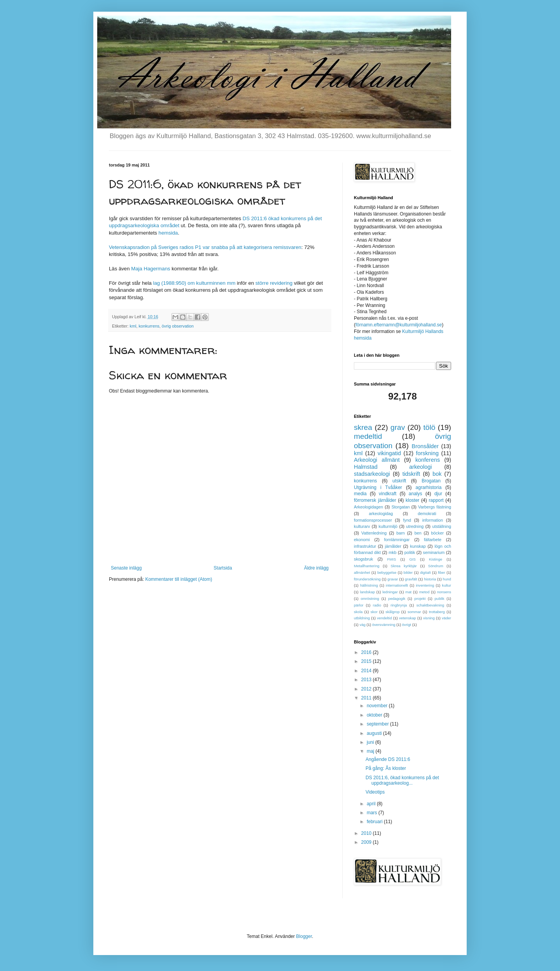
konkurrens (149, 326)
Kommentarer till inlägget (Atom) (178, 579)
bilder (408, 572)
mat (408, 592)
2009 (367, 842)
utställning (442, 526)
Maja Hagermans (150, 269)
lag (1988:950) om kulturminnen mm (195, 283)
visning (429, 618)
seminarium (434, 552)
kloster (412, 500)
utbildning (362, 618)
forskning (427, 453)
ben (418, 533)
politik (410, 552)
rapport (436, 500)
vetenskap (408, 618)
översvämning (384, 625)
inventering (425, 585)
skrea (363, 427)
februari (375, 822)
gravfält (411, 579)
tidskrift (411, 474)
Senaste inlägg (126, 568)
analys (416, 494)
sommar (414, 612)
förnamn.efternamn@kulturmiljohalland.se (399, 325)
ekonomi (362, 540)
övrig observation (178, 326)
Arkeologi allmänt (377, 460)
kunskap (418, 546)
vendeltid (384, 618)
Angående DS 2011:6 (388, 759)
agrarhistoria (429, 487)
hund (447, 579)
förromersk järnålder (375, 500)
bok (437, 474)
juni (371, 742)
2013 (367, 680)
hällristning (369, 585)
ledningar (390, 592)
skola (358, 612)
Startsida (223, 568)
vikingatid (389, 453)
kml (133, 326)
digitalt (425, 572)
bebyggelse (387, 572)
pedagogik (397, 599)
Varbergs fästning (435, 507)
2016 (367, 652)
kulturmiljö (388, 526)
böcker (437, 533)
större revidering (274, 283)
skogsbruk (363, 559)
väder (446, 618)
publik (440, 599)
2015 (367, 661)
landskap (367, 592)
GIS (412, 559)
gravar (393, 579)
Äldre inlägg (316, 568)
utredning (415, 526)
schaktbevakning (430, 605)
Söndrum (436, 566)
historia (430, 579)
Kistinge (436, 559)
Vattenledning (374, 533)
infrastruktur (365, 546)
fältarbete (433, 540)
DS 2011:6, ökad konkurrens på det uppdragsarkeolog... (402, 780)
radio (377, 605)
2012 (367, 689)
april (372, 804)
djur (438, 494)
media (360, 494)
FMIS (391, 559)
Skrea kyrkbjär (404, 566)
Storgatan (401, 507)
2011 (367, 698)
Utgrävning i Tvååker (378, 487)
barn (401, 533)
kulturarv (362, 526)
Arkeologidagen (368, 507)
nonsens (444, 592)
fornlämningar (397, 540)
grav (398, 427)
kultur (447, 585)
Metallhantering (367, 566)
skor (374, 612)
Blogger (304, 936)
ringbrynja (399, 605)
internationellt (397, 585)
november (378, 706)
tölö (429, 427)
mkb (392, 552)
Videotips (375, 792)
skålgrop (392, 612)
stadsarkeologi (372, 474)
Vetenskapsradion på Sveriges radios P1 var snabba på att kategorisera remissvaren (205, 247)
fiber (442, 572)
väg (362, 625)
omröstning (370, 599)
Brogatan (431, 481)
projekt (420, 599)
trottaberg (437, 612)
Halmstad (366, 467)
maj (371, 751)
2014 (367, 671)
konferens (428, 460)
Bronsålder (425, 446)
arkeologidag (381, 514)
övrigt (407, 625)
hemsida (168, 233)
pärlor (359, 605)
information (433, 520)
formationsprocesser (373, 520)
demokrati (427, 514)
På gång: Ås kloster (386, 768)
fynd (407, 520)
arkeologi (420, 467)
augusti (375, 733)
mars (373, 813)
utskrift (399, 481)
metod (424, 592)
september (378, 724)
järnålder (393, 546)
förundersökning (367, 579)
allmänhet (362, 572)
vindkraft (388, 494)
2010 (367, 833)
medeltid (368, 436)
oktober (375, 715)
